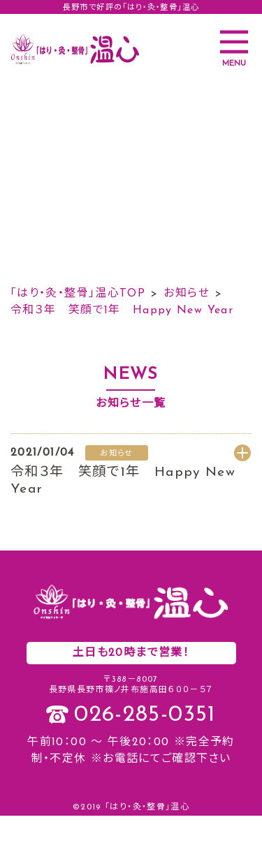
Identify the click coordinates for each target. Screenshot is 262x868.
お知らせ (186, 294)
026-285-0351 (145, 715)
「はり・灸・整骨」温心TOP (78, 294)
